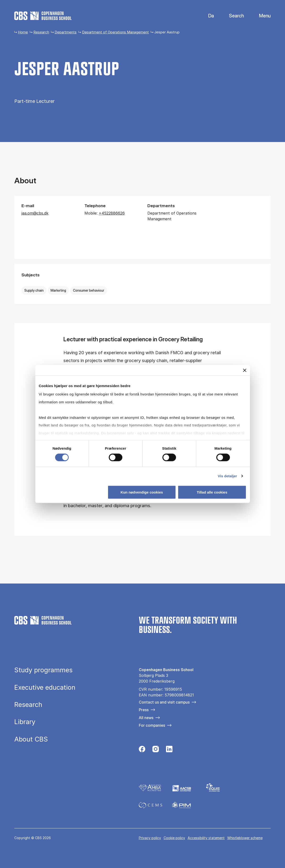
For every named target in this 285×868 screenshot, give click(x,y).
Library (25, 722)
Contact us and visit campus (164, 702)
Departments (66, 32)
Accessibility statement (206, 838)
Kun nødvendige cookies (142, 492)
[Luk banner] (245, 370)
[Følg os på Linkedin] (169, 750)
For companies (152, 725)
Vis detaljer (227, 476)
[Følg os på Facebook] (142, 750)
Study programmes (43, 670)
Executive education (45, 687)
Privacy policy (150, 838)
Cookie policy (174, 838)
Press (144, 710)
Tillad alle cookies (212, 492)
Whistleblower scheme (245, 838)
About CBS (31, 739)
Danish (207, 16)
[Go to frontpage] (43, 16)
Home (23, 32)
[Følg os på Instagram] (156, 750)
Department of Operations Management (115, 32)
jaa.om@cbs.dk (35, 213)
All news (146, 718)
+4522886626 (112, 213)
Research (41, 32)
